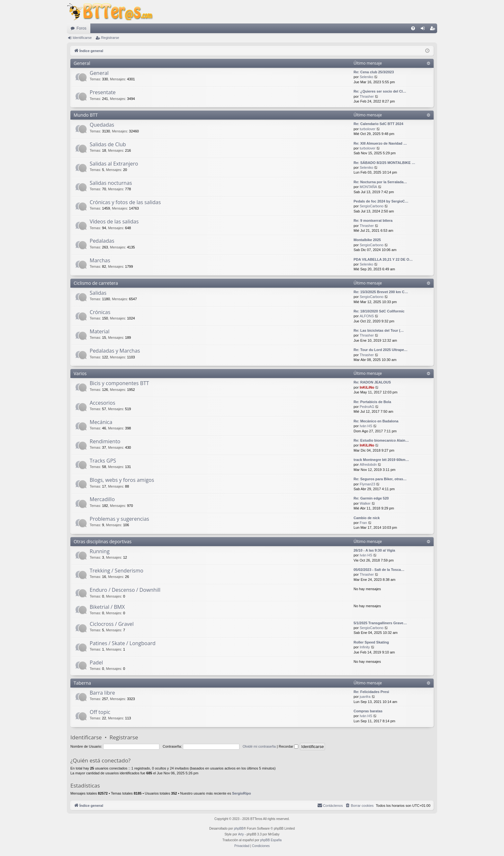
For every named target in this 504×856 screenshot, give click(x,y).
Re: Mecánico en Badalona (376, 421)
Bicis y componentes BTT (119, 383)
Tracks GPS (103, 461)
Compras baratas (368, 711)
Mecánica (101, 422)
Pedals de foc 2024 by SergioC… (381, 201)
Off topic (100, 712)
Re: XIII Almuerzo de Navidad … (380, 143)
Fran (363, 523)
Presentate (103, 92)
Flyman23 (367, 484)
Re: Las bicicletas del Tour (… (379, 330)
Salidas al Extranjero (114, 164)
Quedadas (102, 125)
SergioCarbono (372, 206)
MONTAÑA (368, 187)
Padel (96, 662)
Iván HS (366, 426)
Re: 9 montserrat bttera (373, 221)
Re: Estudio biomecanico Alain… (381, 440)
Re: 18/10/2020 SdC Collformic (379, 311)
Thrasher (367, 96)
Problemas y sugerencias (119, 519)
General (82, 63)
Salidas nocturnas (111, 183)
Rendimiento (105, 441)
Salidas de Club (108, 144)
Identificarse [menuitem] (424, 30)
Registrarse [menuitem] (434, 30)
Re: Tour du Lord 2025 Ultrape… (381, 350)
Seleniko (366, 77)
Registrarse (110, 38)
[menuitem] (413, 28)
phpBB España (271, 840)
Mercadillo (102, 499)
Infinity (365, 647)
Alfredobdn (368, 464)
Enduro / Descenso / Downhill (125, 590)
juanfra (365, 697)
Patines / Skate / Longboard (123, 643)
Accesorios (103, 403)
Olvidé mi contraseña (259, 746)
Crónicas (100, 312)
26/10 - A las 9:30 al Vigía (374, 550)
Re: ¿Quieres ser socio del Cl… (380, 91)
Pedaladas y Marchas (115, 351)
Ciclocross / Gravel (112, 624)
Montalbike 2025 (367, 240)
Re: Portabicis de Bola (372, 402)
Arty (241, 834)
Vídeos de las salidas (114, 221)
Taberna (82, 683)
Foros (81, 28)
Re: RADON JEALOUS (372, 382)
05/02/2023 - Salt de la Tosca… (379, 570)
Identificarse (82, 38)
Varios (80, 373)
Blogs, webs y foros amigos (122, 480)
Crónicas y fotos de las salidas (125, 202)
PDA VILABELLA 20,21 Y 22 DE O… (383, 259)
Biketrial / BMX (107, 607)
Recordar (288, 746)
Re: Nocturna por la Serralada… (380, 182)
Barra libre (102, 693)
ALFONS (367, 316)
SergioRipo (242, 793)
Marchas (100, 260)
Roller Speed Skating (371, 642)
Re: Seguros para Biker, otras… (380, 479)
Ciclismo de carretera (96, 283)
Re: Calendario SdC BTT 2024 (378, 124)
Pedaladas (102, 241)
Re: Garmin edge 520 (371, 498)
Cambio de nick (367, 518)
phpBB (239, 829)
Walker (365, 503)
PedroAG (367, 407)
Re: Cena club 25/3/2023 (374, 72)
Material (99, 331)
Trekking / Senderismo (117, 571)
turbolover (368, 129)
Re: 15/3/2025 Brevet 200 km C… (381, 292)
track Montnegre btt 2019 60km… (381, 460)
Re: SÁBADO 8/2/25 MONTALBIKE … (384, 163)
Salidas (98, 293)
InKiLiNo (367, 387)
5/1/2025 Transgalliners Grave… (380, 623)
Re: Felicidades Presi (371, 692)
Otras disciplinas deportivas (103, 541)
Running (100, 551)
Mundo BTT (86, 115)
